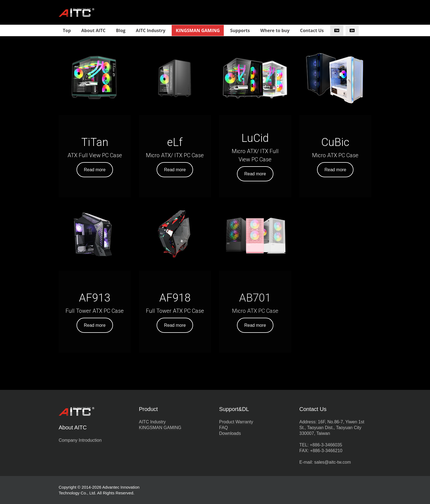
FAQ (224, 428)
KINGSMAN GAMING (160, 428)
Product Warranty (236, 422)
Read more (95, 170)
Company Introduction (80, 440)
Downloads (230, 433)
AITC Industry (152, 422)
